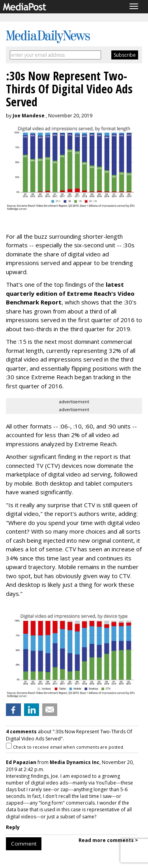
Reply (13, 827)
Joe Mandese (29, 116)
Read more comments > (108, 840)
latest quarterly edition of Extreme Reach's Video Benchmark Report (70, 293)
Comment (24, 844)
